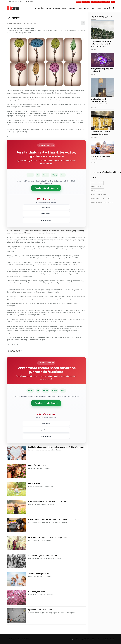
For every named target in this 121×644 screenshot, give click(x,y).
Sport (99, 8)
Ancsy (13, 23)
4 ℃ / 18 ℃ (10, 2)
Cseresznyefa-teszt (37, 592)
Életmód (87, 8)
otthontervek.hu (46, 220)
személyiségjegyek (97, 187)
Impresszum (78, 639)
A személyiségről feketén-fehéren (42, 556)
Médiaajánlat (96, 639)
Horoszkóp (107, 8)
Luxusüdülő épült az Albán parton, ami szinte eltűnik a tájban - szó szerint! (101, 44)
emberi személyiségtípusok (100, 198)
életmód (111, 202)
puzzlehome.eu (46, 214)
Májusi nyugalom (35, 483)
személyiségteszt (97, 183)
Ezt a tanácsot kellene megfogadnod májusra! (47, 501)
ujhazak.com (46, 207)
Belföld (41, 8)
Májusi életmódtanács (37, 465)
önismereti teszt (97, 191)
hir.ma (13, 639)
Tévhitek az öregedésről (38, 574)
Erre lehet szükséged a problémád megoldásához (49, 537)
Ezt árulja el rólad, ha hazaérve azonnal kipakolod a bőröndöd (54, 519)
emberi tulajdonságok (99, 195)
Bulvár (65, 8)
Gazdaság (57, 8)
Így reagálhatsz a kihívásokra (40, 610)
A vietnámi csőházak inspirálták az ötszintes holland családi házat (99, 101)
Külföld (48, 8)
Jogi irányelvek (87, 639)
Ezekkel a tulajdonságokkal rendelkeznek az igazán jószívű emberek (57, 447)
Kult (93, 8)
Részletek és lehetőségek (46, 188)
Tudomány (73, 8)
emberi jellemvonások (99, 202)
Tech (80, 8)
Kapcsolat (105, 639)
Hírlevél (112, 639)
